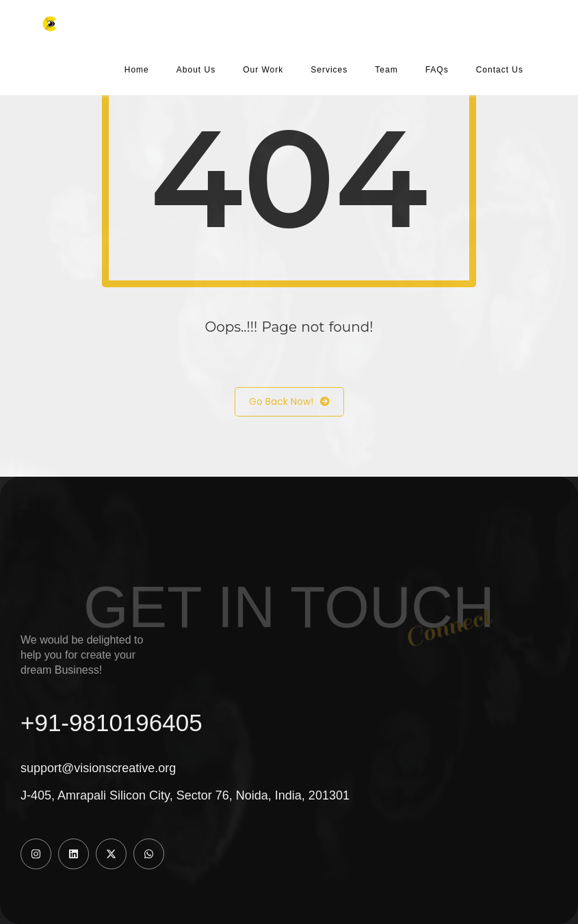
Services (329, 70)
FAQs (437, 70)
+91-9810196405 (111, 723)
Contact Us (500, 70)
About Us (196, 70)
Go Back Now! (289, 402)
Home (137, 70)
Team (386, 70)
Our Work (263, 70)
